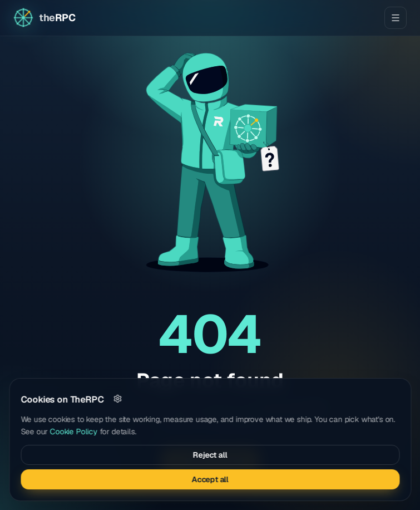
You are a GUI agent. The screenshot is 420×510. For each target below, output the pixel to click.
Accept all (210, 479)
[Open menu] (396, 18)
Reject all (210, 455)
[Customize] (117, 399)
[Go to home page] (44, 18)
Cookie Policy (74, 431)
